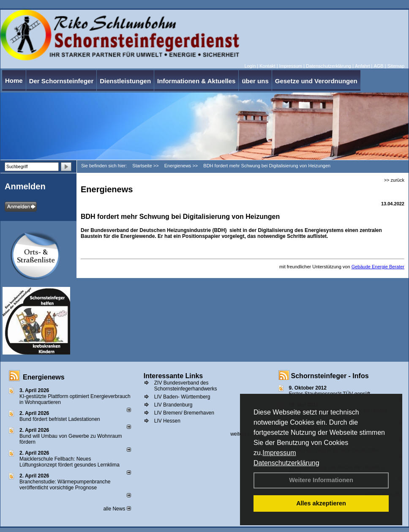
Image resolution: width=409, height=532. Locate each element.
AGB (378, 66)
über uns (255, 81)
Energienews (44, 377)
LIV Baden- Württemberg (182, 397)
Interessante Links (173, 376)
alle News (117, 509)
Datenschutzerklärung (286, 463)
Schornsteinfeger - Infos (330, 376)
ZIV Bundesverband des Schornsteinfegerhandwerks (186, 386)
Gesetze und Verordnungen (316, 81)
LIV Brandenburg (173, 405)
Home (14, 80)
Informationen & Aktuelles (196, 81)
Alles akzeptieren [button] (321, 503)
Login (250, 66)
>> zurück (394, 180)
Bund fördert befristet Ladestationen (60, 419)
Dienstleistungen (125, 81)
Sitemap (396, 66)
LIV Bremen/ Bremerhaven (184, 413)
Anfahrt (362, 66)
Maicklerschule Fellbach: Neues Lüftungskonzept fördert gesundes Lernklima (70, 462)
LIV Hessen (167, 421)
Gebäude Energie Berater (378, 267)
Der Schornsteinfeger (61, 81)
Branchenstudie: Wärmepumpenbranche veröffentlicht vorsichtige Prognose (65, 485)
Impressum (279, 453)
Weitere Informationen (321, 480)
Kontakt (267, 66)
